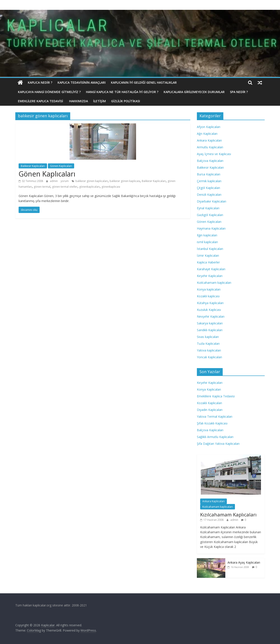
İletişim (100, 101)
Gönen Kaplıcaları (61, 166)
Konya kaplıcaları (209, 289)
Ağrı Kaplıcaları (207, 134)
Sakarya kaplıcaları (210, 323)
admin (54, 181)
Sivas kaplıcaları (208, 337)
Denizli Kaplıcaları (209, 195)
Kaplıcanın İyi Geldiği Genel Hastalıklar (144, 82)
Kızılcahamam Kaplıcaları (228, 514)
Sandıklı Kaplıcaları (210, 330)
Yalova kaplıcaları (209, 350)
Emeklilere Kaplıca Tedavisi (41, 101)
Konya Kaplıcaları (209, 389)
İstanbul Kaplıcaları (210, 249)
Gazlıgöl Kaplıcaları (210, 215)
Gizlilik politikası (126, 101)
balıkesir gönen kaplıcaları (92, 181)
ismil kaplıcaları (207, 242)
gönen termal (42, 187)
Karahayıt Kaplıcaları (211, 269)
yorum (65, 181)
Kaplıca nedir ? (40, 82)
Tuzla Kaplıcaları (208, 344)
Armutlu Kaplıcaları (210, 147)
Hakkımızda (79, 101)
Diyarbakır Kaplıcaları (212, 201)
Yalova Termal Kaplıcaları (215, 416)
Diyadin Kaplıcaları (210, 410)
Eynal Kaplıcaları (208, 208)
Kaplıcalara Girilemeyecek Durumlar (194, 92)
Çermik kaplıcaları (209, 181)
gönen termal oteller (65, 187)
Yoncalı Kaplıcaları (209, 357)
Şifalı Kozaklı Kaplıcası (212, 423)
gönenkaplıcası (111, 187)
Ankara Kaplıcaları (209, 140)
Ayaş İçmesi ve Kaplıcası (214, 154)
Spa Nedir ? (239, 92)
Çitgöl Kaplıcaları (208, 188)
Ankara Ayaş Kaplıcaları (244, 562)
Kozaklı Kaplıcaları (209, 403)
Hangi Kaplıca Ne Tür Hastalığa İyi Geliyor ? (122, 92)
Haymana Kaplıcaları (211, 228)
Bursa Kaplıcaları (209, 174)
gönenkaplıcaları (89, 187)
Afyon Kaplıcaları (209, 127)
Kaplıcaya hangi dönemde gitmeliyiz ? (49, 92)
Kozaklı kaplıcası (208, 296)
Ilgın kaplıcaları (207, 235)
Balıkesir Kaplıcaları (33, 166)
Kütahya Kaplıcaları (210, 303)
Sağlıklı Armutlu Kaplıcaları (215, 437)
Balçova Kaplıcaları (210, 161)
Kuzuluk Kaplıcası (209, 310)
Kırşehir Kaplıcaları (210, 276)
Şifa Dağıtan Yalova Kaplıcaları (218, 444)
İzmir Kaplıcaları (208, 255)
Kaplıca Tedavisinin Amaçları (82, 82)
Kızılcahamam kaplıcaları (214, 283)
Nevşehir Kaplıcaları (211, 316)
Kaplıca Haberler (208, 262)
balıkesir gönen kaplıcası (125, 181)
